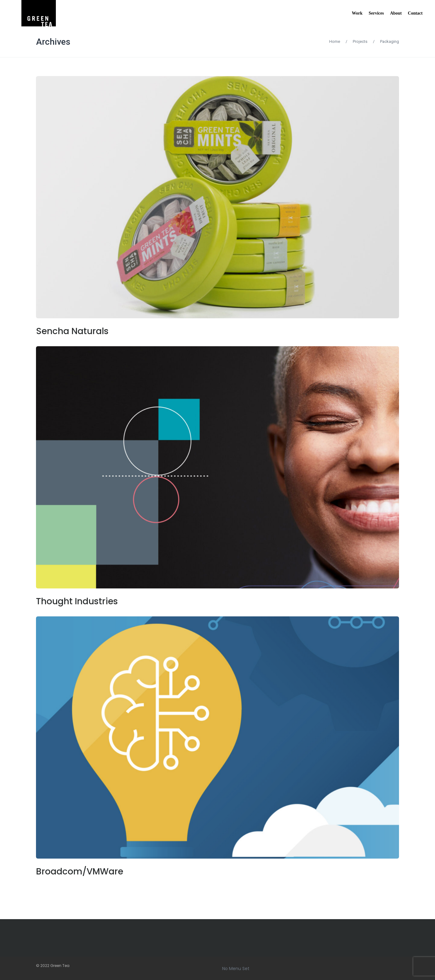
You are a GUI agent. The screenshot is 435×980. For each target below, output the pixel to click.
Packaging (390, 41)
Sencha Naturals (72, 331)
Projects (360, 41)
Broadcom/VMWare (80, 871)
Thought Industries (77, 601)
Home (335, 41)
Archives (53, 42)
